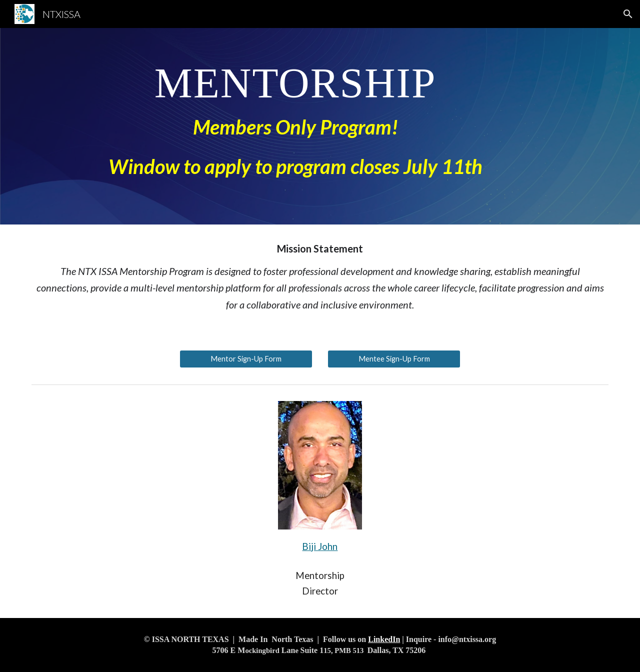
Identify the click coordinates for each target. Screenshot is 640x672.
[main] (295, 126)
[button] (628, 14)
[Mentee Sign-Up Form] (394, 359)
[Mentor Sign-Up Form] (246, 359)
